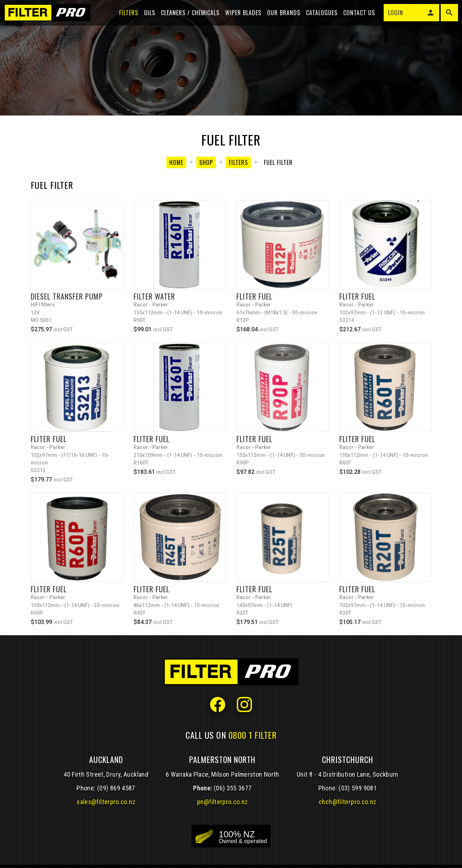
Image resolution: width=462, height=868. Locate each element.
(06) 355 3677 (233, 788)
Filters (125, 19)
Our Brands (280, 19)
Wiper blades (240, 19)
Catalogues (319, 19)
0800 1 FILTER (253, 735)
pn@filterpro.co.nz (223, 802)
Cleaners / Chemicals (187, 19)
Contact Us (356, 19)
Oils (146, 19)
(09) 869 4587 (116, 788)
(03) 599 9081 (358, 788)
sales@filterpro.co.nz (106, 802)
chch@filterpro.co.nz (347, 802)
